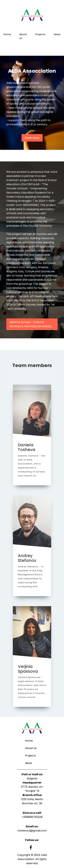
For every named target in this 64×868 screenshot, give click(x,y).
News (57, 34)
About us (23, 36)
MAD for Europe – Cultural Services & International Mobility (31, 324)
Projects (40, 34)
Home (7, 34)
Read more (32, 138)
